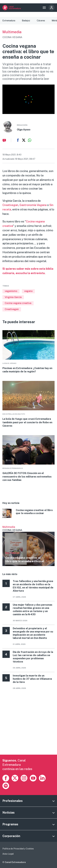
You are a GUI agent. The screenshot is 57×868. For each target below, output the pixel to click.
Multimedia (12, 32)
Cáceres (41, 21)
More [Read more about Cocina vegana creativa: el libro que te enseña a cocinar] (28, 514)
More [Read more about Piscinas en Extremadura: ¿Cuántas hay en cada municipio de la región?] (28, 352)
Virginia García (13, 297)
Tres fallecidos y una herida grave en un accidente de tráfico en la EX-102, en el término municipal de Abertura (33, 586)
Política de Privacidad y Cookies (18, 849)
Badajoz (26, 21)
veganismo (11, 291)
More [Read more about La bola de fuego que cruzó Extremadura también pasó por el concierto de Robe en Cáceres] (28, 404)
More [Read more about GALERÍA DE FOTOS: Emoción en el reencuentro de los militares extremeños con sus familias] (28, 458)
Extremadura (9, 21)
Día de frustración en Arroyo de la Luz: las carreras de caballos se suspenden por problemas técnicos (33, 657)
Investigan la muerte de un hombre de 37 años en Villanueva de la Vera (32, 679)
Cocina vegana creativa (18, 303)
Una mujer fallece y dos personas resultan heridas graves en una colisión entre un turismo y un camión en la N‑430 (33, 610)
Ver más (28, 546)
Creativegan (10, 205)
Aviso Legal (8, 854)
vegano (28, 291)
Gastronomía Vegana (33, 205)
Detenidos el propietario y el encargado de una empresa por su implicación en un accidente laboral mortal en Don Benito (33, 633)
